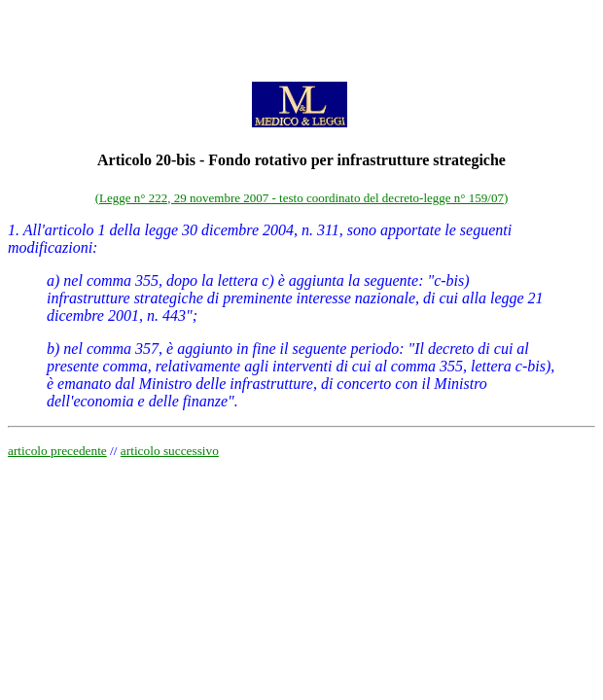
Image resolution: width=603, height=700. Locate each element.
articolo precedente (57, 451)
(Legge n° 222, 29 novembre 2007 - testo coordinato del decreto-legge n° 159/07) (301, 198)
